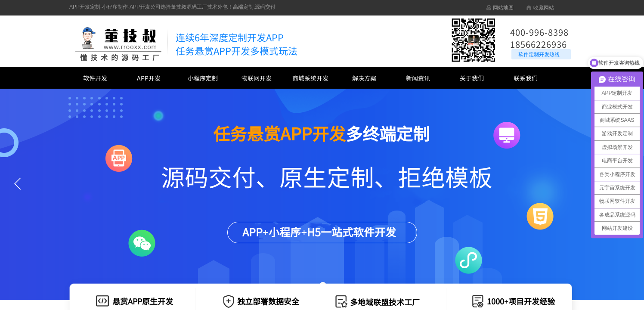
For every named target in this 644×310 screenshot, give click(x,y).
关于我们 (472, 78)
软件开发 (95, 78)
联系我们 (526, 78)
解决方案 (364, 78)
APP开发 (149, 78)
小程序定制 (203, 78)
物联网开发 (257, 78)
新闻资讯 (418, 78)
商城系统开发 (310, 78)
